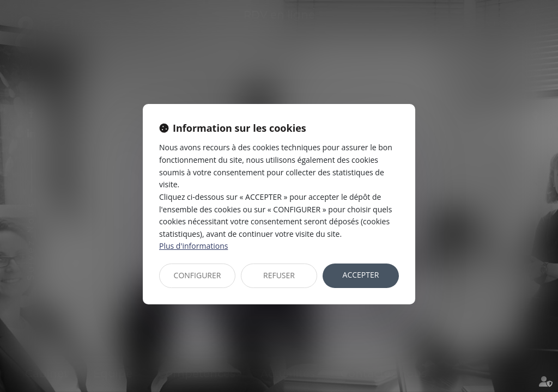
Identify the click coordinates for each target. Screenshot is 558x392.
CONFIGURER (198, 275)
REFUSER (279, 275)
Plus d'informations (193, 246)
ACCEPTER (361, 275)
